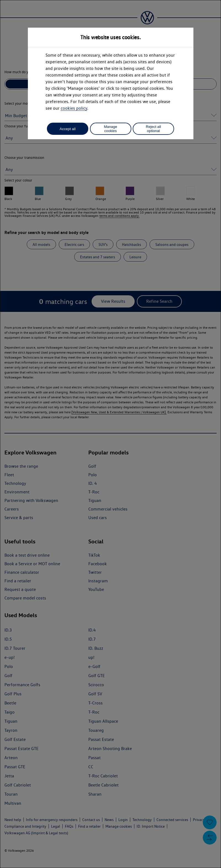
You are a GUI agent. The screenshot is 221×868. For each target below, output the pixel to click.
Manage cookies (110, 129)
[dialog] (110, 434)
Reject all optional (154, 129)
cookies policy (74, 108)
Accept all (68, 129)
